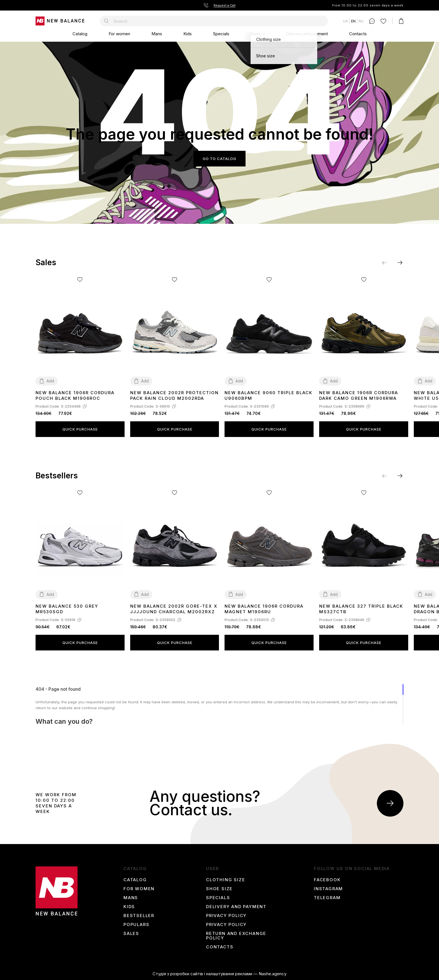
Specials (221, 34)
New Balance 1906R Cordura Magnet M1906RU (264, 609)
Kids (188, 34)
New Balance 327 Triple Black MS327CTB (361, 609)
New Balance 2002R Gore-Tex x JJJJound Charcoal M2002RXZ (174, 609)
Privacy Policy (226, 916)
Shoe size (219, 889)
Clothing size (226, 880)
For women (119, 34)
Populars (136, 925)
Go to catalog (219, 159)
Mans (157, 34)
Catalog (80, 34)
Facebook (327, 880)
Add (50, 381)
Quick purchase (80, 429)
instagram (328, 889)
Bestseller (139, 916)
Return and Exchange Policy (236, 936)
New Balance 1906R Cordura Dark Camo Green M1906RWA (359, 395)
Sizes (256, 34)
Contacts (358, 34)
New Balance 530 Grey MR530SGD (67, 609)
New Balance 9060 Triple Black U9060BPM (268, 395)
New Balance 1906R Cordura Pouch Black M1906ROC (75, 395)
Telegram (327, 898)
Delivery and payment (307, 34)
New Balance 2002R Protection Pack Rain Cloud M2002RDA (174, 395)
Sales (131, 934)
